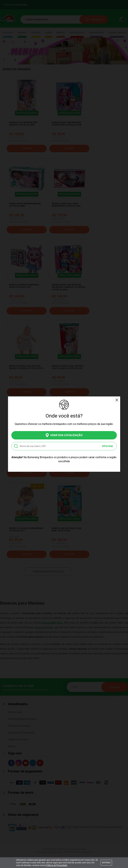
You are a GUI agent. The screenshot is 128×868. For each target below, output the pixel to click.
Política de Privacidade (57, 865)
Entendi (106, 863)
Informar (108, 446)
